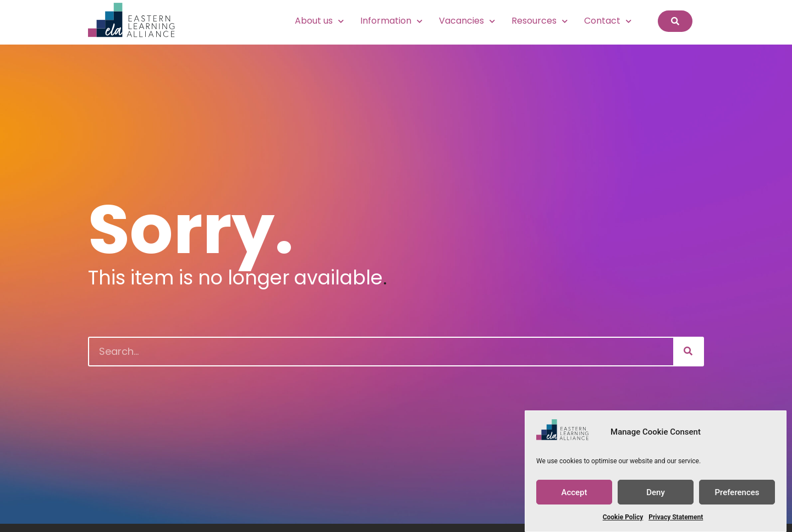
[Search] (688, 352)
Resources (540, 21)
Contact (608, 21)
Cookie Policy (623, 517)
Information (391, 21)
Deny (656, 492)
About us (319, 21)
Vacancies (467, 21)
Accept (574, 492)
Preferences (737, 492)
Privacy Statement (676, 517)
